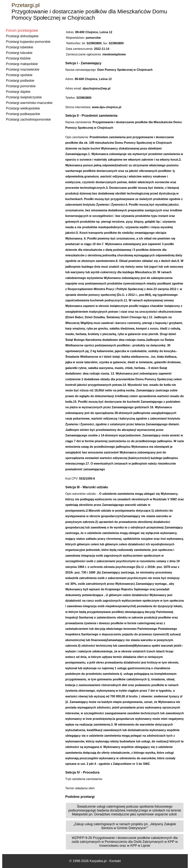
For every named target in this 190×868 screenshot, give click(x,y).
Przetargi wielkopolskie (23, 108)
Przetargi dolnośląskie (22, 36)
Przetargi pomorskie (21, 86)
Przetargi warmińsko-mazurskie (29, 103)
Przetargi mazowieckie (23, 69)
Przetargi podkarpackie (23, 114)
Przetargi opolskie (19, 75)
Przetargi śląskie (18, 92)
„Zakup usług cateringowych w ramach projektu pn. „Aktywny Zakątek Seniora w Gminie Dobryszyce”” (125, 826)
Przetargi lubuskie (19, 53)
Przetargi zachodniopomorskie (28, 119)
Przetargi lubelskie (20, 47)
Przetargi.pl (26, 5)
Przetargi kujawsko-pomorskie (28, 42)
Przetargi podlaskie (20, 81)
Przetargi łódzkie (18, 58)
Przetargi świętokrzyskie (24, 97)
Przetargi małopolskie (22, 64)
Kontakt (115, 861)
